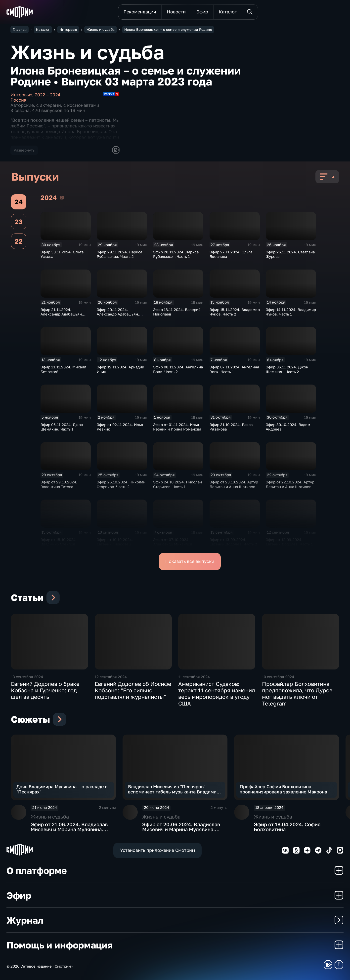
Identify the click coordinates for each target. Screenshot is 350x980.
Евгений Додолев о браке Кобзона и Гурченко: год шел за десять (45, 690)
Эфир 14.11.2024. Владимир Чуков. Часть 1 (291, 312)
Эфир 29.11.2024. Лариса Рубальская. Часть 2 (119, 254)
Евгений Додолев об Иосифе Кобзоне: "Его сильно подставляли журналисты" (133, 690)
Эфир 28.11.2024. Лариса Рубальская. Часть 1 (176, 254)
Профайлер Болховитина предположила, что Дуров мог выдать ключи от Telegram (297, 694)
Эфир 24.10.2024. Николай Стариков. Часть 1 (177, 484)
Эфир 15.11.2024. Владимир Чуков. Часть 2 (235, 312)
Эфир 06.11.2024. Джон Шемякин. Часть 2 (287, 369)
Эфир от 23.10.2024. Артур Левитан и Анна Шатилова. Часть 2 (234, 487)
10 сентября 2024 (278, 677)
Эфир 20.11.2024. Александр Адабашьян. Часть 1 (118, 314)
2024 (62, 197)
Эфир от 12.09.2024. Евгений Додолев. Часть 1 (289, 542)
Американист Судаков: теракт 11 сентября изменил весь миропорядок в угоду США (217, 694)
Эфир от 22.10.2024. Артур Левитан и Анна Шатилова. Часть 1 (290, 487)
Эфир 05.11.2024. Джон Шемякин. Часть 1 (62, 427)
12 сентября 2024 (111, 677)
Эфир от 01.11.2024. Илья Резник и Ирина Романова (177, 427)
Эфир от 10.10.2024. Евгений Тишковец (115, 542)
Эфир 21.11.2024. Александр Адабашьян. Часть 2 (62, 314)
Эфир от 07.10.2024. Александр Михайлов (173, 542)
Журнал (175, 920)
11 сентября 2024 (194, 677)
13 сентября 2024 (27, 677)
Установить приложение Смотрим (158, 850)
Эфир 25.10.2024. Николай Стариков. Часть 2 (121, 484)
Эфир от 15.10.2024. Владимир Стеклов (59, 542)
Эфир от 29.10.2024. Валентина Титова (59, 484)
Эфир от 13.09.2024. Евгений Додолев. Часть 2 (233, 542)
